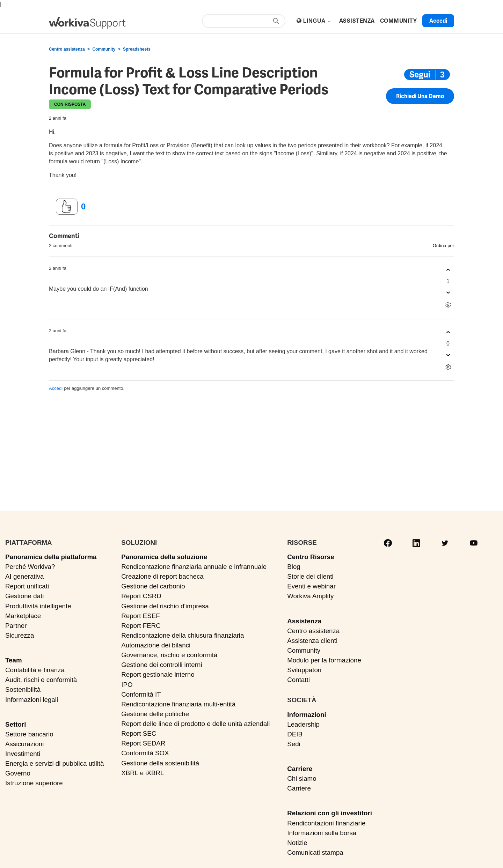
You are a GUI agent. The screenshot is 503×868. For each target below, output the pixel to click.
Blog (294, 567)
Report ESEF (140, 616)
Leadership (303, 724)
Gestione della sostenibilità (160, 763)
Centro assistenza (67, 49)
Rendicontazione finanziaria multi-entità (178, 704)
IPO (127, 685)
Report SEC (139, 733)
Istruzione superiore (34, 783)
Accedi (56, 388)
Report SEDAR (143, 743)
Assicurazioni (24, 744)
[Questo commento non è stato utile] (448, 293)
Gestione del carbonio (153, 586)
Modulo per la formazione (324, 660)
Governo (18, 773)
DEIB (295, 734)
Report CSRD (141, 596)
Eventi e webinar (311, 586)
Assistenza (304, 621)
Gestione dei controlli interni (162, 665)
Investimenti (23, 754)
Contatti (298, 680)
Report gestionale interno (158, 674)
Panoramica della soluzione (164, 557)
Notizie (297, 843)
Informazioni (307, 715)
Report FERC (141, 626)
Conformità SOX (145, 753)
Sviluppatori (304, 670)
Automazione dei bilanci (156, 645)
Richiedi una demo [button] (420, 96)
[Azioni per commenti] (448, 305)
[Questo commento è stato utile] (448, 270)
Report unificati (27, 586)
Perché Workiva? (30, 567)
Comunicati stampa (315, 852)
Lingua (317, 21)
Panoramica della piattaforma (51, 557)
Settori (16, 724)
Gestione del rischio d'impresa (165, 606)
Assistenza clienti (312, 641)
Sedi (294, 744)
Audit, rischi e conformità (41, 680)
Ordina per (443, 246)
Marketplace (23, 616)
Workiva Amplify (310, 596)
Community (104, 49)
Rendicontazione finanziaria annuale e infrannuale (194, 567)
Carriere (300, 769)
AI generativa (25, 576)
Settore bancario (29, 734)
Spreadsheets (137, 49)
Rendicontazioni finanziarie (326, 823)
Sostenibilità (23, 689)
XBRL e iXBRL (143, 773)
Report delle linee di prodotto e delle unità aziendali (195, 724)
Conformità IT (141, 694)
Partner (16, 626)
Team (14, 660)
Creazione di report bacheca (162, 576)
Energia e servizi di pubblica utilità (54, 763)
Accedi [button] (438, 21)
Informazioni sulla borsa (322, 833)
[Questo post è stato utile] (67, 207)
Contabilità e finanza (35, 670)
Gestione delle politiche (155, 714)
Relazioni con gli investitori (330, 813)
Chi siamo (302, 778)
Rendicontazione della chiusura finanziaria (183, 635)
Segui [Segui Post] (420, 75)
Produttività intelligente (38, 606)
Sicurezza (20, 635)
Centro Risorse (311, 557)
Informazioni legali (32, 700)
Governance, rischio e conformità (169, 655)
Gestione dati (25, 596)
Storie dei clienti (310, 576)
